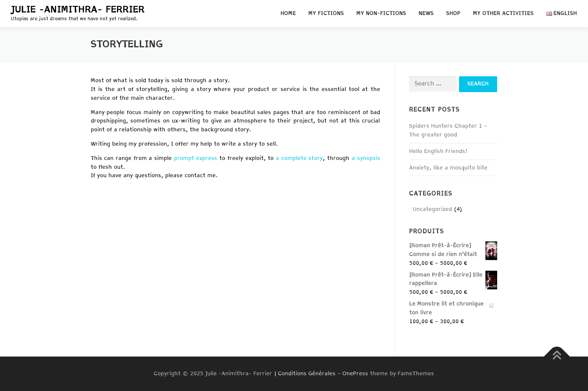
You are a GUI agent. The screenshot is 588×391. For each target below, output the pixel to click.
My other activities (503, 14)
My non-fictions (381, 14)
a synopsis (366, 158)
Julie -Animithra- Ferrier (78, 10)
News (426, 14)
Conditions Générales (307, 374)
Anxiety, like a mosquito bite (448, 168)
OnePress (355, 374)
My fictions (326, 14)
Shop (453, 14)
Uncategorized (432, 209)
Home (288, 14)
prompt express (196, 158)
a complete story (299, 158)
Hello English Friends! (439, 151)
